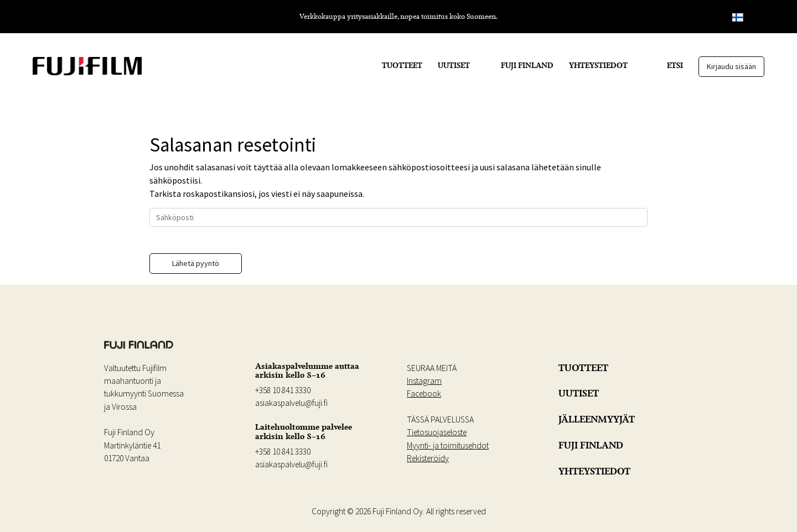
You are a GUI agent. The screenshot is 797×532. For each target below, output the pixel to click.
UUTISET (454, 65)
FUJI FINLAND (527, 65)
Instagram (424, 381)
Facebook (424, 393)
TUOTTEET (402, 65)
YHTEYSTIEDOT (598, 65)
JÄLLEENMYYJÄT (597, 419)
